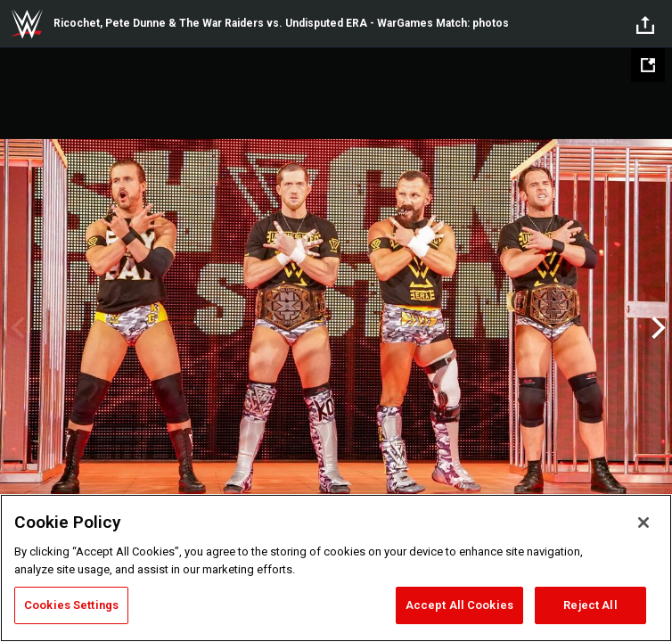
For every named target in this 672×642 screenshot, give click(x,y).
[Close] (643, 523)
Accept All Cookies (459, 605)
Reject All (590, 605)
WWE (27, 24)
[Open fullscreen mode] (648, 65)
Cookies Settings (71, 605)
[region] (336, 568)
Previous (16, 328)
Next (656, 328)
